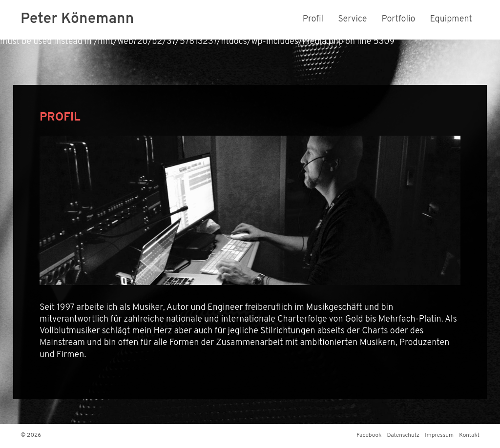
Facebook (369, 435)
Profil (313, 19)
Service (352, 19)
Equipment (451, 19)
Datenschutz (403, 435)
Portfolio (398, 19)
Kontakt (469, 435)
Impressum (439, 435)
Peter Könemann (77, 19)
